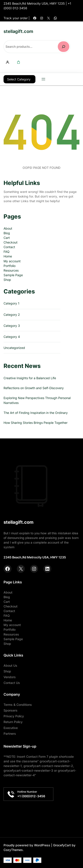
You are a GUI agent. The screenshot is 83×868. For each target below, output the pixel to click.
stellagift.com (18, 31)
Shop (7, 279)
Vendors (10, 677)
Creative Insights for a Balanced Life (30, 378)
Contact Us (12, 682)
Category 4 (12, 336)
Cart (7, 237)
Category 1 (12, 303)
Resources (11, 270)
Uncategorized (14, 347)
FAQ (7, 251)
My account (12, 261)
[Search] (64, 47)
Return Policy (13, 722)
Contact (9, 247)
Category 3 (12, 325)
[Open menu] (43, 79)
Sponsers (11, 710)
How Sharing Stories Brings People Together (36, 422)
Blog (7, 233)
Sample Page (13, 275)
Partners (10, 733)
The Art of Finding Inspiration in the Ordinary (36, 412)
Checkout (11, 242)
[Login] (7, 62)
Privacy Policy (14, 716)
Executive (11, 728)
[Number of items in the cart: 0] (18, 62)
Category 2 (12, 314)
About (8, 228)
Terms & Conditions (18, 704)
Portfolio (10, 266)
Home (8, 256)
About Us (10, 665)
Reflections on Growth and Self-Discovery (34, 388)
